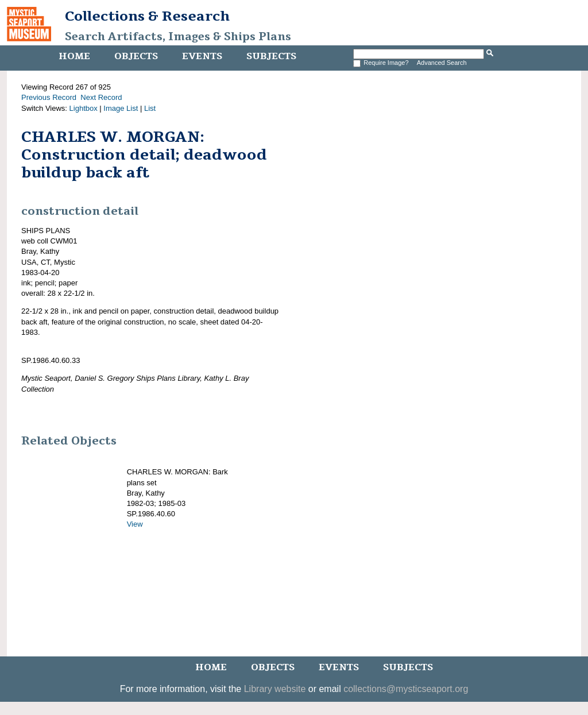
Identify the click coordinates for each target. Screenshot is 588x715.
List (150, 108)
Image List (121, 108)
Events (202, 56)
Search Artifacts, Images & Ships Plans (178, 37)
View (135, 524)
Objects (136, 56)
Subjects (271, 56)
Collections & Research (147, 16)
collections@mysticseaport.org (406, 689)
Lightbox (84, 108)
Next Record (101, 97)
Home (74, 56)
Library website (275, 689)
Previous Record (49, 97)
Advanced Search (442, 63)
